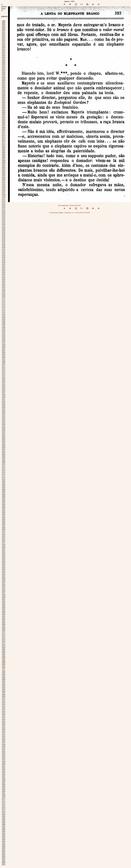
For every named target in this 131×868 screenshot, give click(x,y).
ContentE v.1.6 (69, 213)
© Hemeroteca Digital (56, 213)
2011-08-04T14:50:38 (83, 213)
